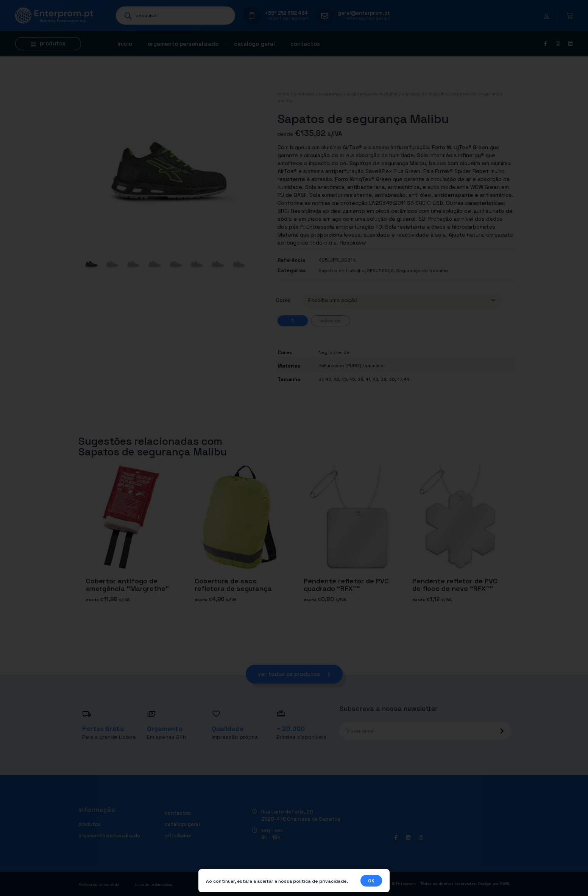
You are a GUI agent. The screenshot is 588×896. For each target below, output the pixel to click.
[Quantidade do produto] (293, 321)
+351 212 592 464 (286, 13)
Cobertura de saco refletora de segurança (233, 585)
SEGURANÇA (331, 94)
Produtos (304, 94)
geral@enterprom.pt (364, 13)
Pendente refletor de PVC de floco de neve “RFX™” (455, 585)
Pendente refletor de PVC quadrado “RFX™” (346, 585)
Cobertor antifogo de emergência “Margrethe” (127, 585)
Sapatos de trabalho (425, 94)
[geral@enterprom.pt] (325, 16)
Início (125, 44)
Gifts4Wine (178, 836)
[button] (48, 44)
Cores (283, 300)
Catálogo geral (254, 44)
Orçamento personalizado (183, 44)
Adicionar (330, 321)
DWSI (505, 884)
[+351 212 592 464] (252, 16)
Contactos (305, 44)
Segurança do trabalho (372, 94)
